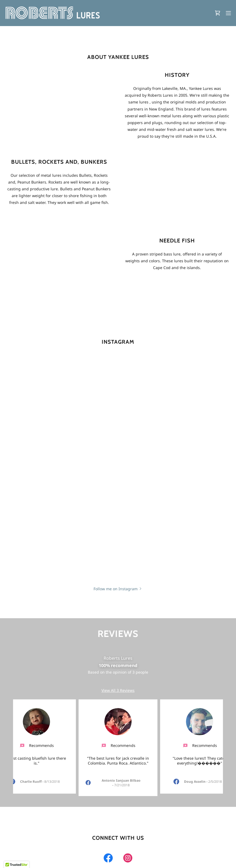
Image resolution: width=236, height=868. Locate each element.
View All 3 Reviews (118, 690)
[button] (228, 13)
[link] (55, 13)
